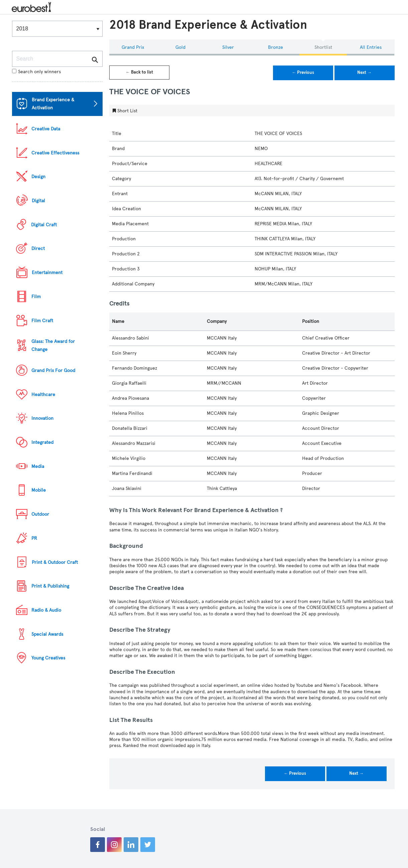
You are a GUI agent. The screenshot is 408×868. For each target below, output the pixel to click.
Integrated (42, 442)
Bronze (276, 47)
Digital (38, 201)
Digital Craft (44, 225)
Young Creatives (48, 658)
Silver (228, 47)
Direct (38, 249)
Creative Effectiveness (55, 153)
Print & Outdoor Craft (55, 562)
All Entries (371, 47)
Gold (180, 47)
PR (34, 538)
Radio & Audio (46, 610)
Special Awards (47, 634)
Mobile (39, 490)
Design (38, 177)
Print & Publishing (50, 586)
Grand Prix (133, 47)
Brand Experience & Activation (53, 104)
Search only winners (36, 72)
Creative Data (46, 129)
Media (38, 466)
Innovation (42, 418)
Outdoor (40, 514)
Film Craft (42, 321)
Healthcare (43, 395)
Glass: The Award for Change (53, 345)
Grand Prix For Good (53, 370)
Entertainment (47, 273)
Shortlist (323, 47)
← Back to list (139, 72)
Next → (364, 73)
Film (36, 297)
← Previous (303, 73)
